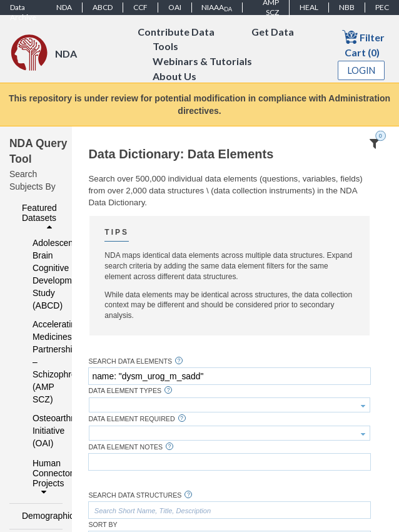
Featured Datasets (39, 217)
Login (361, 70)
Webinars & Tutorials (202, 62)
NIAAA (217, 8)
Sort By (103, 525)
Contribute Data (176, 32)
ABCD (103, 7)
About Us (174, 77)
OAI (175, 7)
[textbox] (229, 376)
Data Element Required (131, 419)
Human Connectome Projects (44, 478)
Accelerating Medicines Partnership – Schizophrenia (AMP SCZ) (39, 362)
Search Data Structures (135, 495)
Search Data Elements (130, 361)
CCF (140, 7)
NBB (347, 7)
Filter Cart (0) (363, 43)
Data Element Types (125, 391)
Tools (165, 47)
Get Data (273, 32)
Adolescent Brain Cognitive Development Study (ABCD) (39, 274)
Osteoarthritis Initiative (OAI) (39, 431)
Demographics (38, 516)
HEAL (309, 7)
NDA (64, 7)
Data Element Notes (125, 447)
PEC (382, 7)
